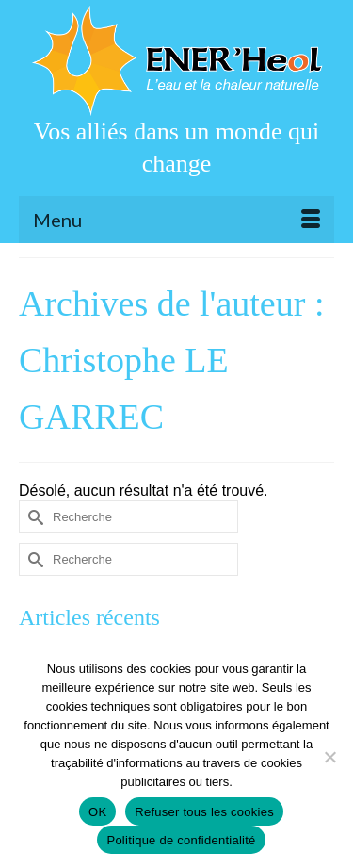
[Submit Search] (33, 517)
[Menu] (176, 220)
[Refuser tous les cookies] (329, 757)
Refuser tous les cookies (204, 812)
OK (97, 812)
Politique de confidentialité (181, 840)
